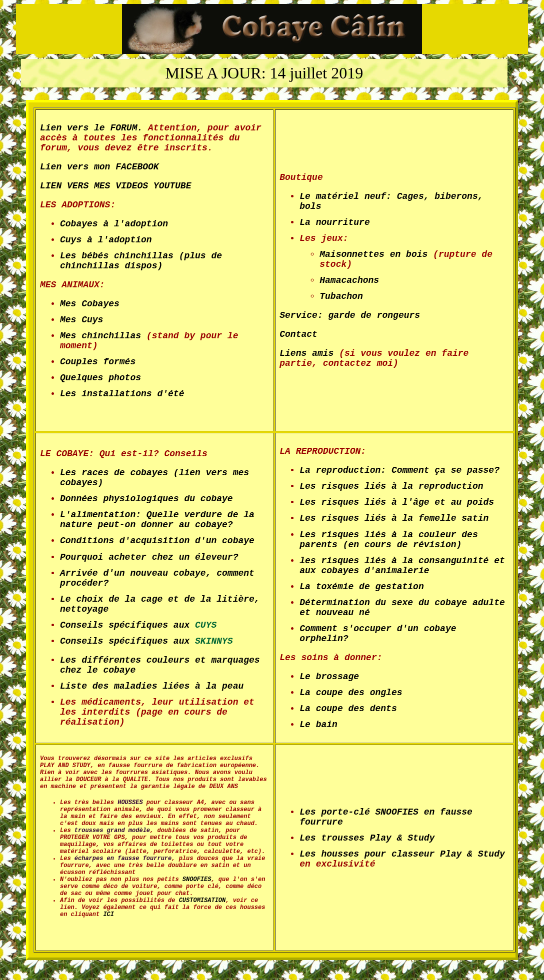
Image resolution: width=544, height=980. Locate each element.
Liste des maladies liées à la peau (152, 686)
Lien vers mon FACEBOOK (99, 167)
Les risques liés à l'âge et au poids (397, 502)
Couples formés (98, 362)
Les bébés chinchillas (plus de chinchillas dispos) (141, 261)
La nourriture (334, 222)
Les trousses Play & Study (367, 838)
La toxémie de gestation (361, 587)
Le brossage (329, 677)
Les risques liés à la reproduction (391, 486)
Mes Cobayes (90, 304)
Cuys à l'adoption (106, 240)
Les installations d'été (122, 394)
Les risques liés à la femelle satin (394, 518)
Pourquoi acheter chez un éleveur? (149, 557)
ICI (107, 915)
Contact (298, 334)
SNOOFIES (197, 880)
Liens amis (306, 353)
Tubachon (341, 296)
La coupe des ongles (351, 693)
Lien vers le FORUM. (91, 128)
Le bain (318, 725)
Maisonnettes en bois (373, 254)
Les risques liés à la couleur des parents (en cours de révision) (388, 540)
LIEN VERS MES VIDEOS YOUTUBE (115, 186)
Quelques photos (100, 378)
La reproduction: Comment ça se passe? (399, 470)
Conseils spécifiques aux (138, 625)
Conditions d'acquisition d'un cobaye (157, 541)
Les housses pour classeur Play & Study (402, 854)
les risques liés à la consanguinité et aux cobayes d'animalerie (402, 566)
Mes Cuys (81, 320)
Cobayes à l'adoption (114, 224)
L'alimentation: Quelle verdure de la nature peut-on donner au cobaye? (157, 520)
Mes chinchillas (100, 336)
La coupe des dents (348, 709)
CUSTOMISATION (200, 901)
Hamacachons (349, 280)
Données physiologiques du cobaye (146, 499)
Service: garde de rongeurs (350, 315)
